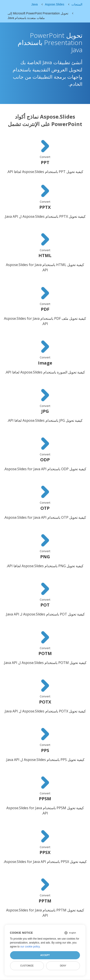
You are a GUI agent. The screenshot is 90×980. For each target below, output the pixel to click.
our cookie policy (30, 947)
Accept (45, 955)
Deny (63, 966)
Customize (27, 966)
